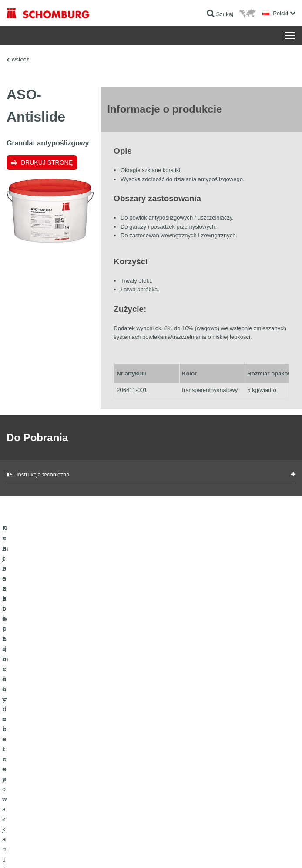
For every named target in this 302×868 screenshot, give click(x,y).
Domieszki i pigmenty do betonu (44, 777)
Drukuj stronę (47, 162)
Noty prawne (50, 851)
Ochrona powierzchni (31, 764)
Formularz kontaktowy (183, 751)
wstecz (20, 59)
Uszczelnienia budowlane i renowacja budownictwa (66, 725)
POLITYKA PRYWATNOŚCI (95, 851)
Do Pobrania (172, 738)
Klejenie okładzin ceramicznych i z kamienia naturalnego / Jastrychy (73, 744)
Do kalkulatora (174, 725)
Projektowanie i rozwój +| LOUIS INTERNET (250, 851)
